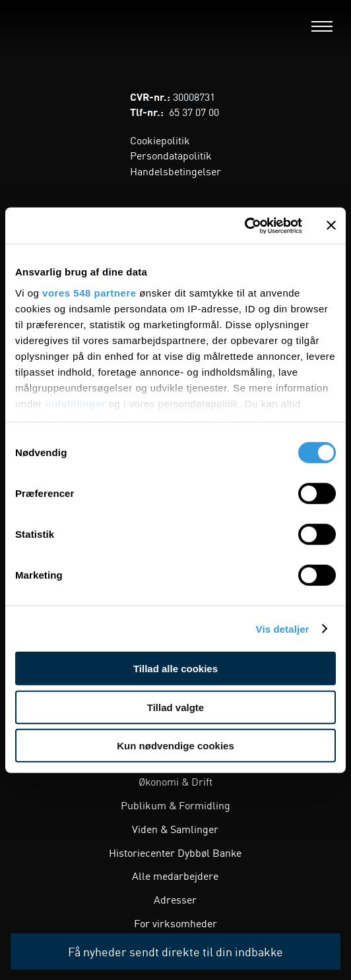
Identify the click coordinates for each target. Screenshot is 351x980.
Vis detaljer (283, 628)
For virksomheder (175, 923)
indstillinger (76, 403)
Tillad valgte (175, 707)
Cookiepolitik (160, 140)
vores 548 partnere (89, 292)
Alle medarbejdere (175, 875)
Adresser (175, 899)
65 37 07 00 (194, 111)
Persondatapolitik (171, 155)
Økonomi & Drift (175, 781)
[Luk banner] (331, 225)
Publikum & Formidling (175, 805)
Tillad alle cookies (175, 669)
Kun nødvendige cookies (175, 746)
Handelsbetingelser (175, 171)
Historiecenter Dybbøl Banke (175, 852)
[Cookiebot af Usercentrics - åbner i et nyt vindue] (244, 225)
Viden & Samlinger (175, 828)
